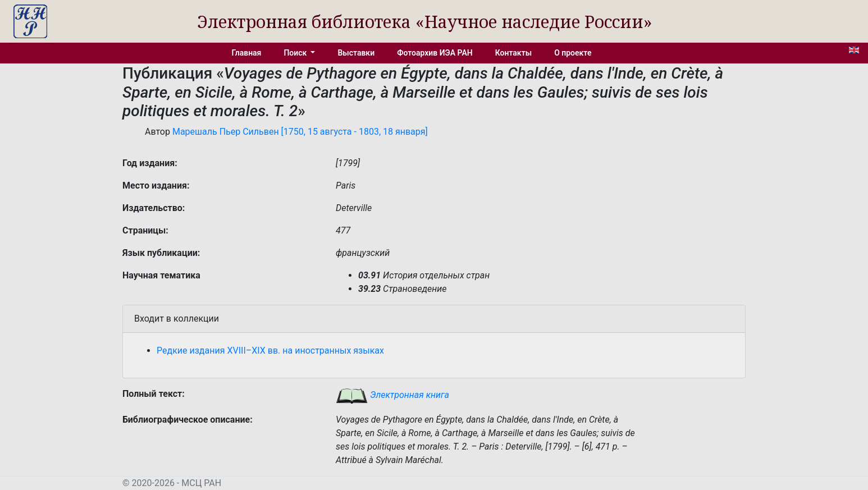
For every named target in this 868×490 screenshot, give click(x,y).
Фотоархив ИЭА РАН (435, 53)
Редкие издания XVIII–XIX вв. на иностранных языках (270, 351)
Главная (247, 53)
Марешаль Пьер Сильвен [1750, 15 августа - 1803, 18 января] (300, 132)
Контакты (513, 53)
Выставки (356, 53)
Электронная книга (392, 395)
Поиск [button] (296, 53)
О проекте (573, 53)
